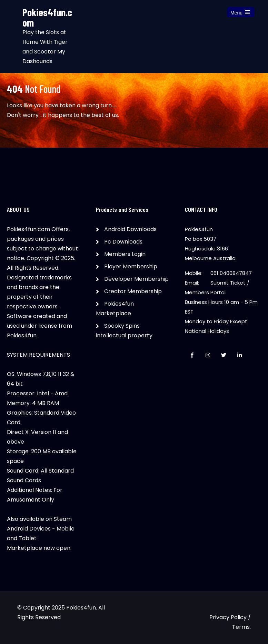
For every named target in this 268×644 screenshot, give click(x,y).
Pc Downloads (123, 242)
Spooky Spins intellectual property (124, 331)
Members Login (125, 254)
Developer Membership (136, 279)
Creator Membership (133, 291)
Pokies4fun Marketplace (115, 309)
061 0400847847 (231, 273)
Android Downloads (130, 229)
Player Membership (131, 266)
